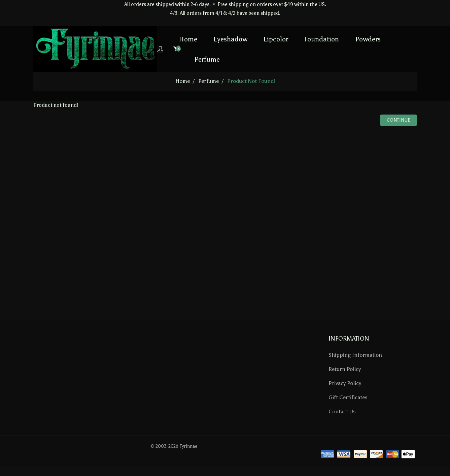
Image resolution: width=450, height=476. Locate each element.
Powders (346, 39)
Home (166, 39)
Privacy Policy (345, 383)
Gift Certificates (348, 397)
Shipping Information (355, 355)
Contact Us (342, 411)
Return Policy (345, 369)
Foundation (299, 39)
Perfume (185, 59)
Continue (399, 120)
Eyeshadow (208, 39)
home (183, 81)
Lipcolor (254, 39)
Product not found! (251, 81)
